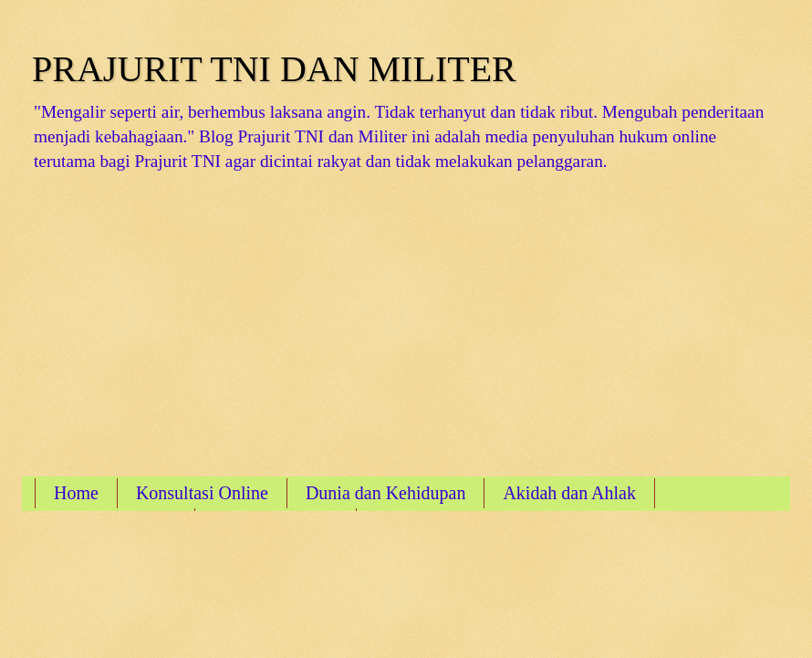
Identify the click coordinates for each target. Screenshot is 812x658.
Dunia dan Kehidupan (386, 493)
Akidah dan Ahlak (569, 493)
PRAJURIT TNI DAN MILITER (274, 69)
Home (76, 493)
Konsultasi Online (202, 493)
